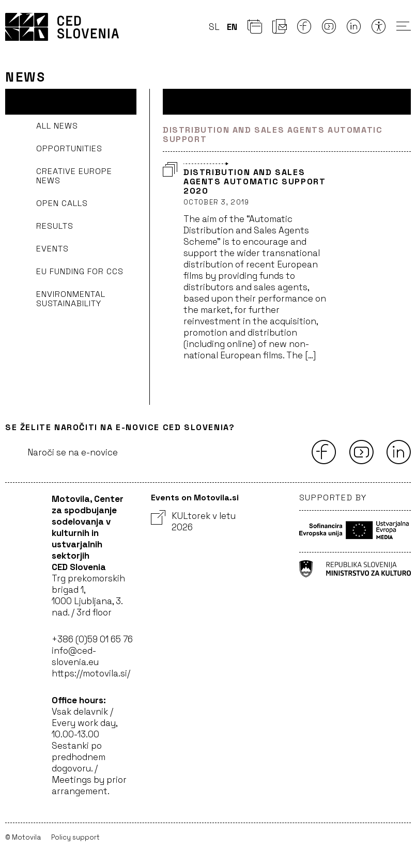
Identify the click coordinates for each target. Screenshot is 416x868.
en (232, 27)
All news (57, 126)
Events (52, 249)
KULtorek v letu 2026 (193, 522)
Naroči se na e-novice (73, 452)
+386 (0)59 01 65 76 (92, 639)
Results (55, 226)
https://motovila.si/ (91, 673)
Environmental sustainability (71, 299)
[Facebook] (304, 29)
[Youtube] (329, 29)
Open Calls (62, 203)
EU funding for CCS (80, 271)
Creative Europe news (74, 176)
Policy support (75, 837)
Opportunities (69, 148)
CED (62, 27)
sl (214, 27)
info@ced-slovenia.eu (75, 656)
